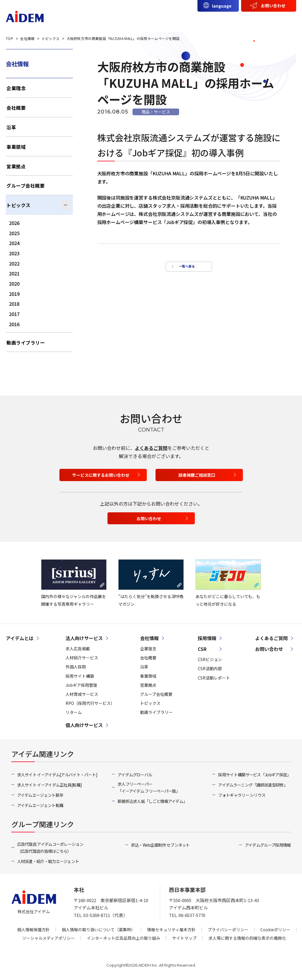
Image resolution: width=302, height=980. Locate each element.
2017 (14, 314)
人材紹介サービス (82, 658)
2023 (14, 253)
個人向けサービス (190, 20)
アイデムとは (96, 20)
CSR (255, 20)
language (222, 6)
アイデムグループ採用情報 (268, 845)
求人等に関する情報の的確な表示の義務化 (247, 938)
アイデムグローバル (135, 775)
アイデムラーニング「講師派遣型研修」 (253, 785)
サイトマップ (184, 938)
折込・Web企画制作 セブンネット (160, 845)
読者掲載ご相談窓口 (197, 475)
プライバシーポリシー (228, 930)
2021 (14, 273)
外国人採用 (76, 667)
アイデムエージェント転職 (40, 805)
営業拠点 (16, 166)
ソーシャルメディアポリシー (48, 938)
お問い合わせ (273, 6)
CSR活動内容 (210, 668)
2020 (14, 284)
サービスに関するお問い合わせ (101, 475)
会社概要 (16, 108)
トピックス (18, 205)
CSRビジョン (210, 659)
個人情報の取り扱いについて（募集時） (98, 930)
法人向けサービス (140, 20)
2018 (14, 304)
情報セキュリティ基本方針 (171, 930)
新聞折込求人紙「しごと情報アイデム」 (152, 801)
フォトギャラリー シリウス (242, 795)
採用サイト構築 (80, 676)
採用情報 (281, 20)
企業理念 (16, 88)
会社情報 (229, 20)
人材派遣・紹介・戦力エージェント (48, 861)
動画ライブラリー (26, 343)
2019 (14, 294)
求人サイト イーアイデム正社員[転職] (50, 785)
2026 (14, 223)
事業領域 (16, 147)
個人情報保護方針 (33, 930)
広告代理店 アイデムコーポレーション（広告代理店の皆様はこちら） (50, 848)
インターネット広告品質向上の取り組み (123, 938)
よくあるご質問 (151, 448)
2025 (14, 233)
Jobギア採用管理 (81, 685)
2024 (14, 243)
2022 (14, 263)
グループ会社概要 (25, 186)
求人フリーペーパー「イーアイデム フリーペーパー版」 (149, 787)
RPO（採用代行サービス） (90, 703)
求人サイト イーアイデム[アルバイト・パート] (57, 775)
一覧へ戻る (186, 268)
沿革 (11, 127)
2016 (14, 324)
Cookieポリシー (275, 930)
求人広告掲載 (78, 649)
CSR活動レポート (214, 678)
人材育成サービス (82, 694)
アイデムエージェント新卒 (40, 795)
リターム (74, 712)
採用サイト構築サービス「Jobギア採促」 (254, 775)
